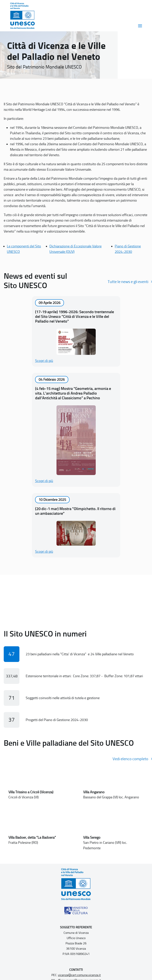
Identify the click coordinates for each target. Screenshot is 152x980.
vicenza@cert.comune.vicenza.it (79, 975)
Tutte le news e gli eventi (128, 282)
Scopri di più (44, 361)
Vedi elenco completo (130, 759)
